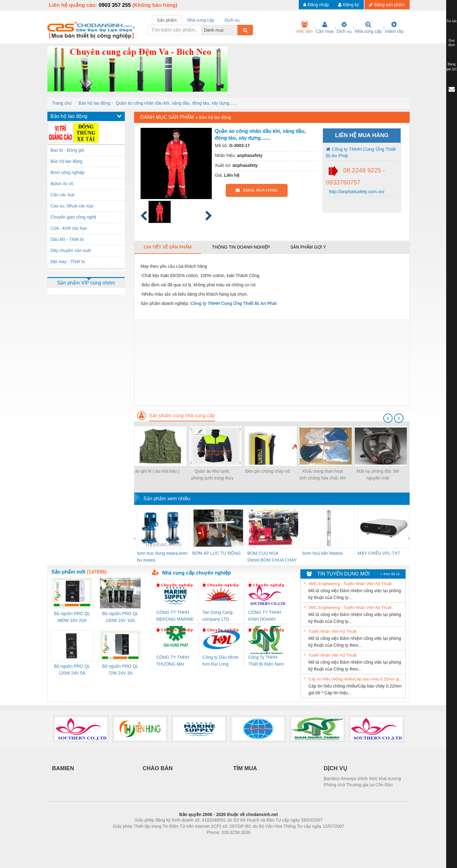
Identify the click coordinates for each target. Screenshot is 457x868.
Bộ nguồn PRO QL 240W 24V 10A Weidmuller (120, 617)
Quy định (452, 43)
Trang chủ (62, 103)
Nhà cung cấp (368, 28)
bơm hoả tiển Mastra (322, 553)
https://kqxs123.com (258, 842)
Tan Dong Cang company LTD (218, 616)
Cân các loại (62, 195)
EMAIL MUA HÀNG (257, 190)
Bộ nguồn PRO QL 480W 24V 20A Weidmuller (72, 617)
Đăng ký (348, 5)
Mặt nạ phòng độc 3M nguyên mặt (378, 475)
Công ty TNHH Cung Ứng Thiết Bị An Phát (361, 152)
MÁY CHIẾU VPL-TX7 (379, 553)
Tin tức (452, 21)
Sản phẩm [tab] (167, 20)
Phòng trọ (189, 842)
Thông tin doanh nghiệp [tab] (241, 247)
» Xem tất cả (390, 574)
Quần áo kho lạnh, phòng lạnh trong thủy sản (213, 475)
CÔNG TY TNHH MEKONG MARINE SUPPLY (175, 616)
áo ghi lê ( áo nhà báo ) (157, 471)
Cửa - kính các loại (69, 228)
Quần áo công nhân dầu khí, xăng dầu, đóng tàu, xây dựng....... (177, 103)
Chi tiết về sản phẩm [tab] (168, 247)
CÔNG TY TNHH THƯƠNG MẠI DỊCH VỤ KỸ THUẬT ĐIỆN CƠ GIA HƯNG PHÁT (174, 661)
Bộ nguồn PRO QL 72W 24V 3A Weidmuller (120, 670)
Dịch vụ (344, 28)
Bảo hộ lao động (94, 103)
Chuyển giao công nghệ (73, 217)
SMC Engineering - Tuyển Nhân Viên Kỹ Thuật (350, 584)
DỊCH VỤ (335, 768)
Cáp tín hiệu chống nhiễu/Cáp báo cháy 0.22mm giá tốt (356, 679)
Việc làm (304, 28)
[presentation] (388, 418)
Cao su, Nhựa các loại (72, 206)
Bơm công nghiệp (67, 172)
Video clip (394, 28)
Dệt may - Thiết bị (68, 262)
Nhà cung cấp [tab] (201, 20)
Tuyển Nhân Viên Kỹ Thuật (332, 631)
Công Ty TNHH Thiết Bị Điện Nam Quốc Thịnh (266, 661)
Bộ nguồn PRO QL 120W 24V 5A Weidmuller (72, 670)
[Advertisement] (272, 362)
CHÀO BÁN (158, 768)
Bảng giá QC (451, 67)
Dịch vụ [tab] (232, 20)
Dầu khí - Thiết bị (67, 239)
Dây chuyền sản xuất (71, 250)
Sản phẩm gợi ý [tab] (308, 247)
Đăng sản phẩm (387, 5)
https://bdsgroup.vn (220, 842)
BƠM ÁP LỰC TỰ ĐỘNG (216, 553)
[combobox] (236, 30)
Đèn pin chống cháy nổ (268, 471)
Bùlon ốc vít (62, 184)
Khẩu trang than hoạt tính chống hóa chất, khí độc (323, 475)
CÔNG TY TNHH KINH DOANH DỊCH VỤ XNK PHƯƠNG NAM (265, 616)
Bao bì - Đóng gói (67, 150)
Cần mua (325, 28)
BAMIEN (63, 768)
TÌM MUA (245, 768)
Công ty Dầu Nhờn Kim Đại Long (221, 661)
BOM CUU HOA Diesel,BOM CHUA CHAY (272, 557)
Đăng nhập (316, 5)
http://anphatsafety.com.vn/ (356, 191)
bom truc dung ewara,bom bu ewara (162, 557)
